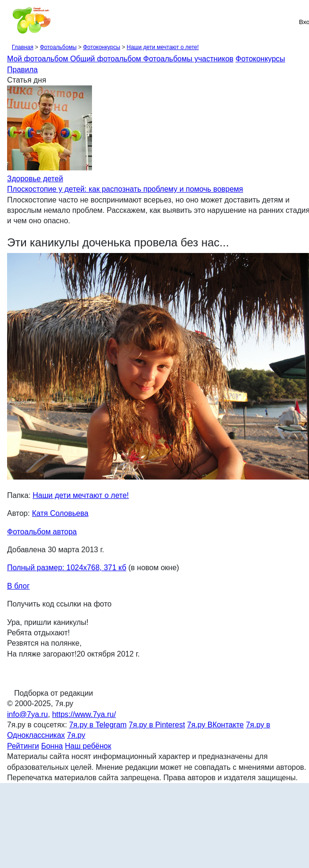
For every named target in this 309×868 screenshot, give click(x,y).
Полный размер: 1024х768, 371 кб (67, 568)
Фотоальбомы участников (188, 59)
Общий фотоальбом (107, 59)
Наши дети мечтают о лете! (163, 47)
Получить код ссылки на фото (59, 604)
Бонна (52, 746)
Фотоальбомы (58, 47)
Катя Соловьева (60, 513)
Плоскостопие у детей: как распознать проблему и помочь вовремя (125, 189)
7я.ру (76, 735)
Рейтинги (23, 746)
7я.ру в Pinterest (157, 725)
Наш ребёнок (88, 746)
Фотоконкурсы (102, 47)
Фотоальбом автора (42, 532)
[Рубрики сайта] (10, 22)
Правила (22, 70)
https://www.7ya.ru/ (84, 714)
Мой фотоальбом (39, 59)
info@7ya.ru (28, 714)
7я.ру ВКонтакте (216, 725)
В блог (18, 586)
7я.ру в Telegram (98, 725)
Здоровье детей (35, 179)
